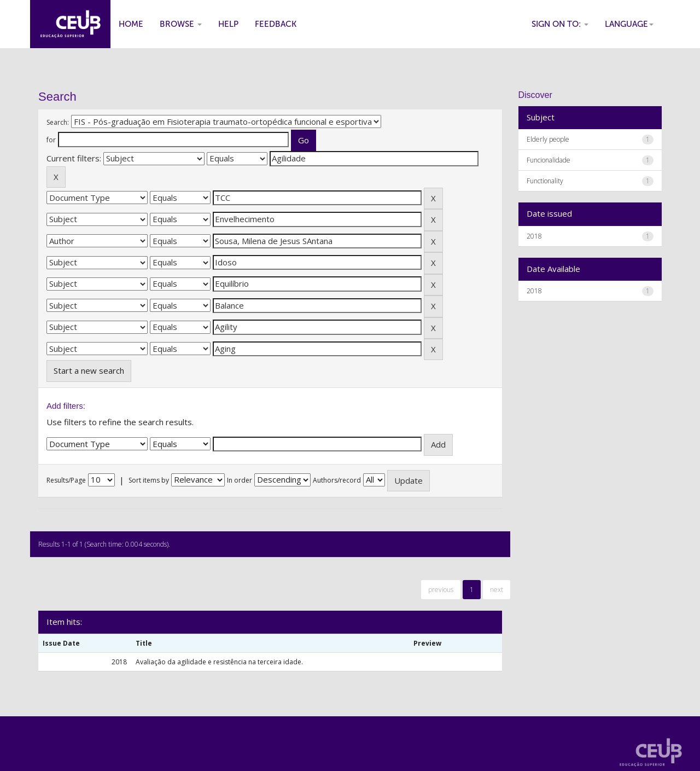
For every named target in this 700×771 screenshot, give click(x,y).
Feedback (276, 24)
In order (240, 480)
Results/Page (66, 480)
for (51, 140)
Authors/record (337, 480)
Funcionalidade (549, 160)
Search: (58, 122)
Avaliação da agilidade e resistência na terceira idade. (219, 662)
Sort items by (149, 480)
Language (629, 24)
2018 (534, 236)
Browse (181, 24)
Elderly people (548, 139)
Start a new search (89, 370)
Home (131, 24)
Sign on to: (560, 24)
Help (228, 24)
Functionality (545, 181)
